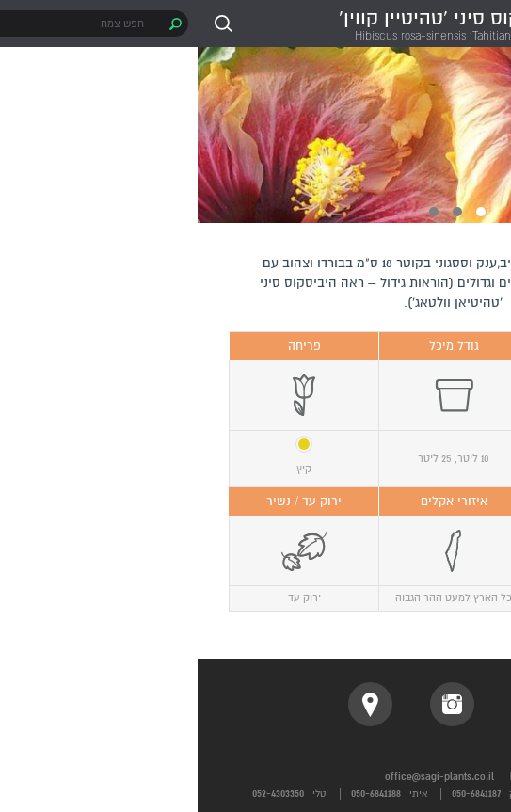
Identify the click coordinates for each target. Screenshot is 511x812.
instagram (255, 704)
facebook (336, 704)
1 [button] (283, 212)
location (173, 704)
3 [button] (236, 212)
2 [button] (260, 212)
